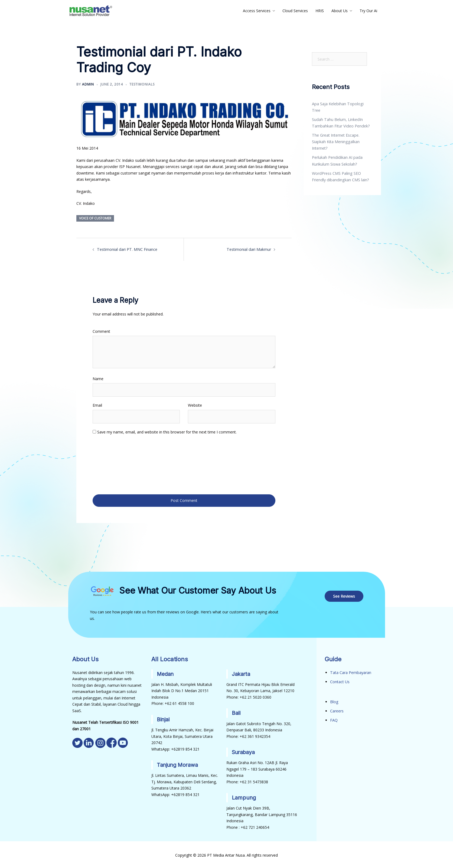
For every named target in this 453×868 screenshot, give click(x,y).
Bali (236, 712)
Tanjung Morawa (178, 764)
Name (98, 378)
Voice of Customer (95, 218)
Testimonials (142, 84)
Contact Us (340, 680)
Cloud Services (295, 11)
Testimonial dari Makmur (249, 249)
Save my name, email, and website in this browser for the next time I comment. (167, 432)
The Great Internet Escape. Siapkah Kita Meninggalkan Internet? (335, 135)
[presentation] (115, 464)
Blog (334, 700)
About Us (340, 11)
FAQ (334, 718)
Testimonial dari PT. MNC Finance (127, 249)
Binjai (163, 718)
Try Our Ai (368, 11)
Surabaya (244, 751)
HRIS (320, 11)
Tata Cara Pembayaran (350, 671)
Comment (101, 331)
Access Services (257, 11)
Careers (337, 709)
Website (195, 405)
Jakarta (241, 673)
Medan (166, 673)
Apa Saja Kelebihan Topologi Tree (342, 104)
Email (97, 405)
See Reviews (344, 595)
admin (88, 84)
